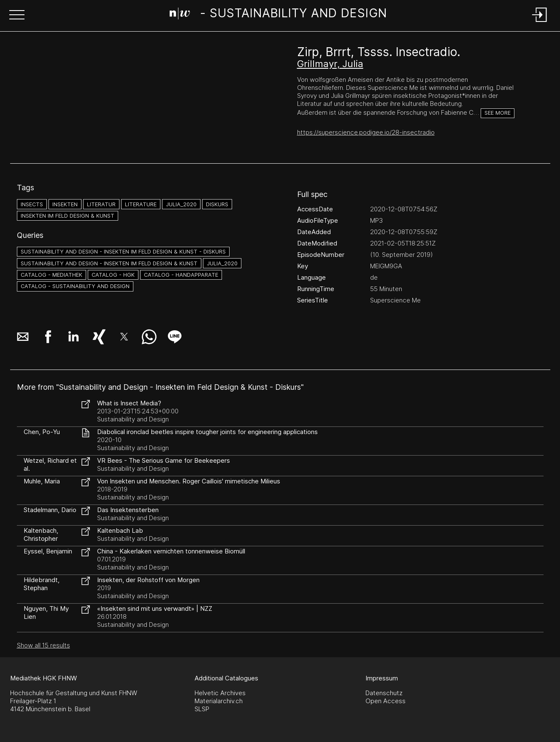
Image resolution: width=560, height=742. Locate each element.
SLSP (202, 709)
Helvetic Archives (220, 693)
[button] (17, 16)
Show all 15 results (43, 645)
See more (498, 113)
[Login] (540, 23)
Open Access (386, 701)
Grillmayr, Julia (330, 64)
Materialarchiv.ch (219, 701)
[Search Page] (278, 15)
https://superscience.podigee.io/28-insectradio (366, 132)
